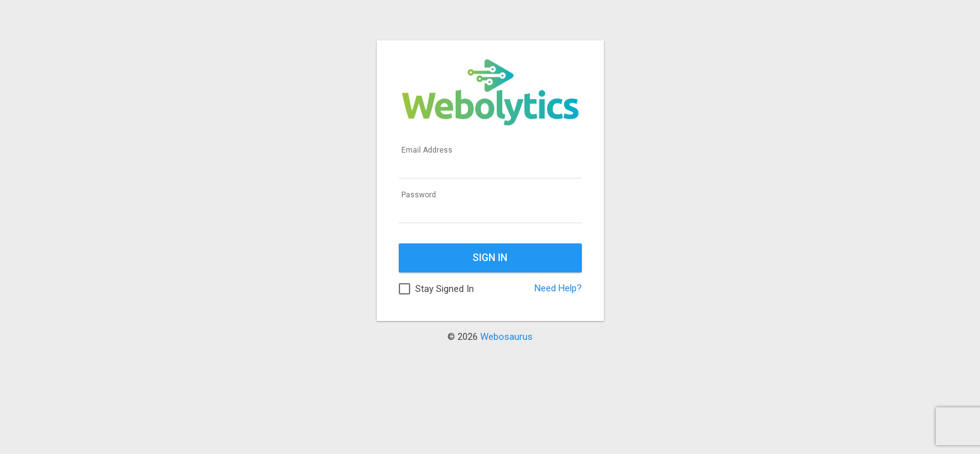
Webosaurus (506, 337)
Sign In (490, 258)
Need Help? (558, 288)
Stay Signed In (445, 289)
